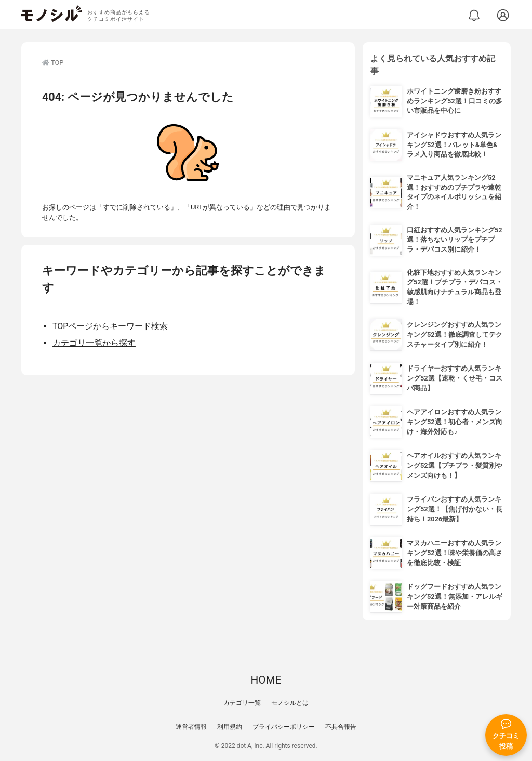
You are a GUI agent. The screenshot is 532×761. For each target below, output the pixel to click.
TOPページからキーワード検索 (110, 326)
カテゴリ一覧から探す (94, 343)
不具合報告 (341, 727)
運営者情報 (191, 727)
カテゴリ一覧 (242, 703)
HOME (266, 680)
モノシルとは (290, 703)
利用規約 (230, 727)
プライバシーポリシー (284, 727)
